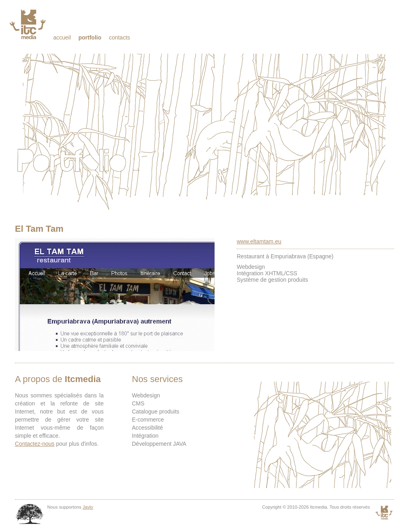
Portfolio (90, 37)
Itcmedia (28, 24)
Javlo (88, 507)
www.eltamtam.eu (259, 241)
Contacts (119, 37)
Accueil (62, 37)
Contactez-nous (35, 444)
